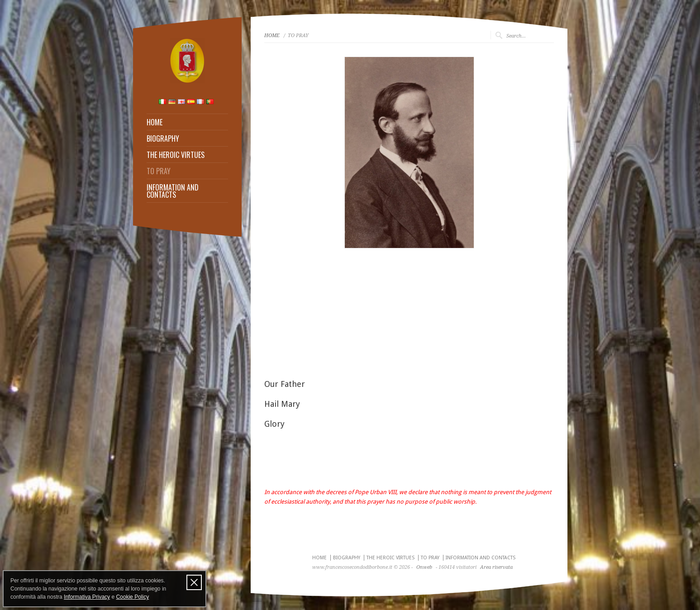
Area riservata (496, 567)
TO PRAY (159, 171)
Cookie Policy (132, 597)
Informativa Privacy (87, 597)
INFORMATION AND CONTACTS (173, 191)
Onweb (424, 567)
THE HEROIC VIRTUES (176, 155)
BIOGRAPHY (163, 138)
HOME (155, 122)
